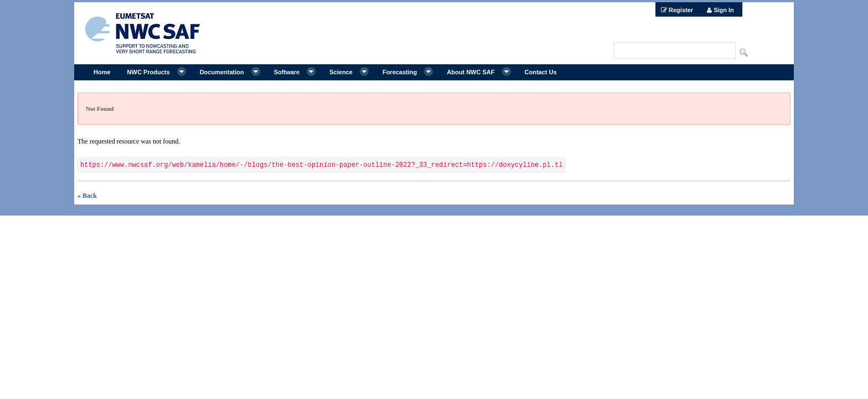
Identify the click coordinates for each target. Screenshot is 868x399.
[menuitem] (677, 9)
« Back (87, 196)
